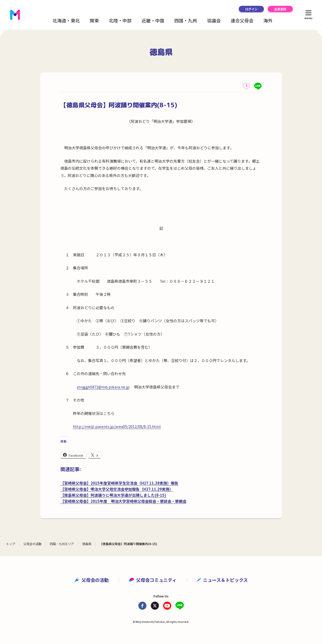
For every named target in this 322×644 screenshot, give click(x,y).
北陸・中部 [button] (120, 20)
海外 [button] (268, 20)
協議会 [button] (214, 20)
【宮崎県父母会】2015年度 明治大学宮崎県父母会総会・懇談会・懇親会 (123, 501)
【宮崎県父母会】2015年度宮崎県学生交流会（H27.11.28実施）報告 (119, 483)
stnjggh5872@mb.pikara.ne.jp (103, 387)
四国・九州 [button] (186, 20)
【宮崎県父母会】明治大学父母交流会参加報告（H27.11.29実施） (117, 489)
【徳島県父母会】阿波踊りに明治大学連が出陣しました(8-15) (113, 495)
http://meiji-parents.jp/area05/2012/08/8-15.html (117, 426)
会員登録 (280, 9)
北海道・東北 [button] (66, 20)
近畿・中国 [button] (153, 20)
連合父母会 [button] (242, 20)
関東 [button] (94, 20)
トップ (11, 544)
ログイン (251, 9)
